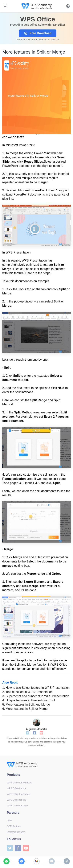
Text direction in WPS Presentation (27, 692)
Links (10, 821)
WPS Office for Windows (19, 783)
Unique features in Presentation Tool (28, 700)
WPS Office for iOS (17, 800)
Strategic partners (16, 832)
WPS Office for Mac (17, 788)
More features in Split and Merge (26, 705)
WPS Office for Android (19, 794)
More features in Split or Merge (25, 709)
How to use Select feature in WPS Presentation (36, 688)
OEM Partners (14, 826)
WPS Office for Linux (17, 806)
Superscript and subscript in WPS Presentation (36, 696)
